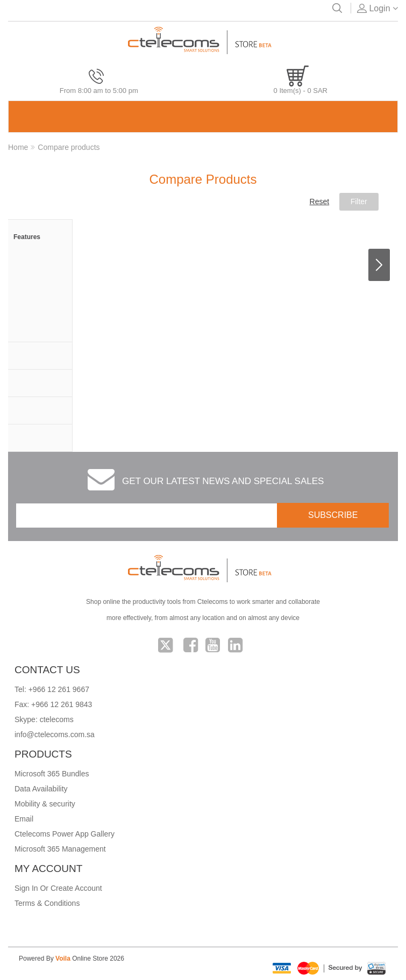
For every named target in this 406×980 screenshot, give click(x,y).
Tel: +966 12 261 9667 (52, 689)
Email (24, 819)
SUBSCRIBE (333, 515)
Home (18, 147)
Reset (320, 201)
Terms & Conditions (47, 903)
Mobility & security (45, 804)
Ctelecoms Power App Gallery (65, 834)
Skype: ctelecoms (44, 719)
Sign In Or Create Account (58, 888)
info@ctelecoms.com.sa (55, 734)
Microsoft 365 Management (60, 849)
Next (379, 265)
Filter (359, 201)
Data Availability (41, 789)
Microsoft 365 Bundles (52, 774)
